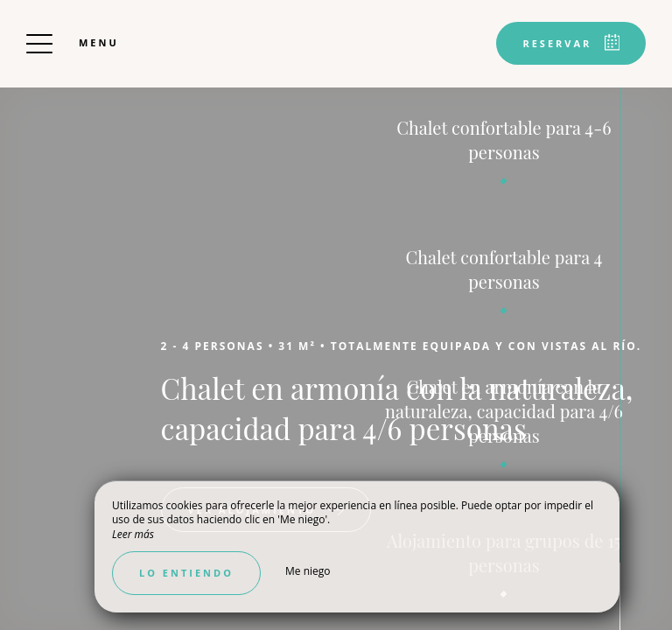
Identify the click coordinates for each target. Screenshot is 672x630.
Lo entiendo (186, 573)
